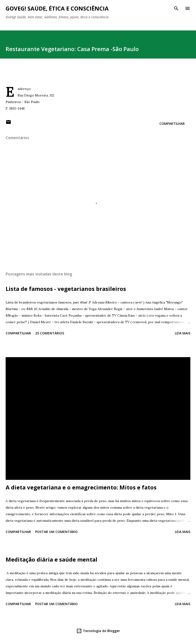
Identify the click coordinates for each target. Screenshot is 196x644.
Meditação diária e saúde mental (52, 559)
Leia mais (183, 333)
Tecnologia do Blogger (98, 631)
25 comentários (50, 333)
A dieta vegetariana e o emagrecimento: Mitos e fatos (81, 487)
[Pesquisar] (176, 8)
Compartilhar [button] (172, 124)
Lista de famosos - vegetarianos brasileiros (66, 289)
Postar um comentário (56, 532)
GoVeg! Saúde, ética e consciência (57, 8)
